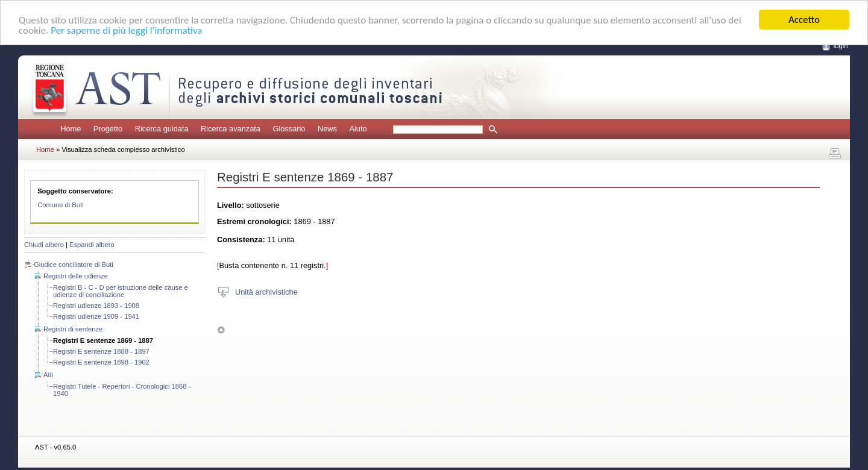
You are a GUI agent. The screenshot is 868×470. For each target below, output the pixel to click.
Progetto (108, 129)
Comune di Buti (61, 205)
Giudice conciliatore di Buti (74, 265)
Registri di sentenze (73, 329)
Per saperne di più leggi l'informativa (126, 30)
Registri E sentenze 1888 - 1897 (101, 351)
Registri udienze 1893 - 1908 (96, 305)
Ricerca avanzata (231, 129)
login (841, 46)
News (327, 129)
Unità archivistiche (266, 291)
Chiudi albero (44, 245)
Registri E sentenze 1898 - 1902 (101, 362)
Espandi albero (92, 245)
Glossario (289, 129)
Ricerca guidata (162, 129)
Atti (48, 375)
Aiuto (358, 129)
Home (71, 129)
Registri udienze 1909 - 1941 (96, 316)
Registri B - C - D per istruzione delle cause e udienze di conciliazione (121, 291)
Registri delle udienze (76, 276)
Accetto (804, 20)
